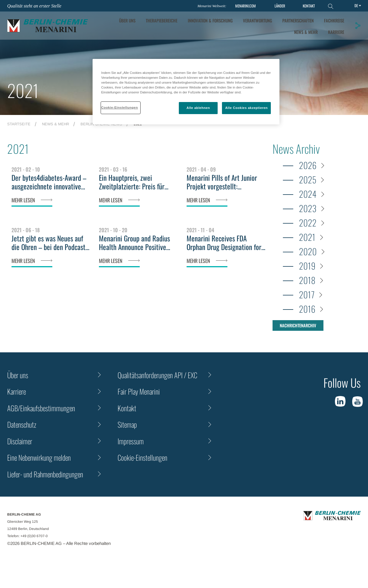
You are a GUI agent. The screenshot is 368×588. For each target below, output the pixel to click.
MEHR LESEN (23, 200)
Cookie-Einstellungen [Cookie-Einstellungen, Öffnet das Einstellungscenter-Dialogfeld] (120, 107)
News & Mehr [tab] (306, 32)
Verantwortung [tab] (257, 20)
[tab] (210, 21)
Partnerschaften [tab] (298, 20)
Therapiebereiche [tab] (162, 20)
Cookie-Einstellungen (142, 457)
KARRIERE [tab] (336, 32)
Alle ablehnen (198, 108)
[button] (358, 26)
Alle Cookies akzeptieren (246, 108)
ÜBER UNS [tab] (127, 20)
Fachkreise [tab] (334, 20)
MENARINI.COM (246, 6)
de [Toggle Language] (356, 5)
